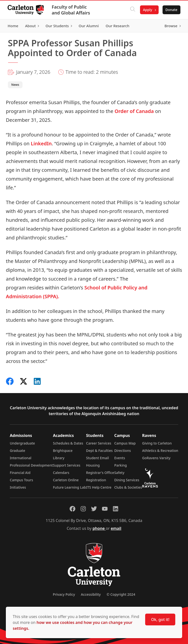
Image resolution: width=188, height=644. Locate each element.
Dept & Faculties (100, 451)
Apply (147, 10)
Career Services (99, 443)
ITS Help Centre (99, 487)
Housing (93, 465)
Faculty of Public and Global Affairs (71, 10)
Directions (123, 451)
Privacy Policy (64, 594)
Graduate (18, 451)
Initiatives (18, 487)
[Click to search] (132, 10)
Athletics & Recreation (160, 451)
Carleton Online (66, 480)
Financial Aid (20, 473)
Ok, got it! (160, 619)
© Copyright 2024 (121, 594)
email (116, 528)
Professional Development (31, 465)
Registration (96, 480)
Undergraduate (22, 443)
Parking (121, 465)
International (21, 458)
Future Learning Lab (69, 487)
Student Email (98, 458)
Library (59, 458)
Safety (119, 473)
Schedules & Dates (68, 443)
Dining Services (127, 480)
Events (120, 458)
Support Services (67, 465)
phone (99, 528)
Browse (171, 26)
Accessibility (91, 594)
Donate (171, 10)
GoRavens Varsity (156, 458)
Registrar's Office (100, 473)
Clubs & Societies (128, 487)
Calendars (61, 473)
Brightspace (63, 451)
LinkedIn (41, 143)
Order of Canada (134, 111)
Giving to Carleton (157, 443)
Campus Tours (21, 480)
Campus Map (125, 443)
